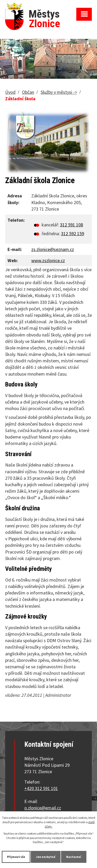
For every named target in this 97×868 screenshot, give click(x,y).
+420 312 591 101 (41, 788)
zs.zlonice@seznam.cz (53, 249)
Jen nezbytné (46, 857)
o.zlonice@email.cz (43, 808)
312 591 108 (72, 225)
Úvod (10, 92)
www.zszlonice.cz (48, 260)
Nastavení (74, 857)
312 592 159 (73, 234)
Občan (28, 92)
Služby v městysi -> (59, 92)
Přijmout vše (16, 857)
